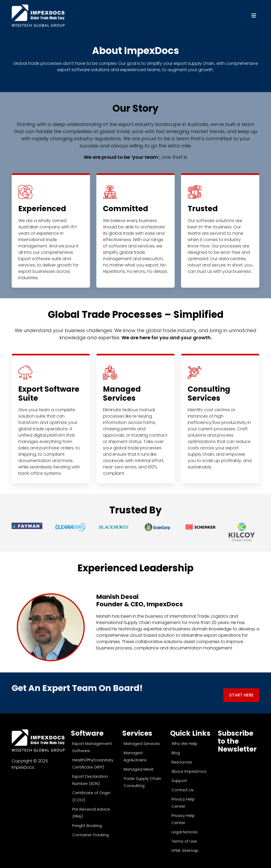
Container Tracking (91, 834)
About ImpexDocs (189, 770)
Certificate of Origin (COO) (91, 795)
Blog (176, 752)
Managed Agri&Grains (135, 756)
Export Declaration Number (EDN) (90, 779)
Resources (182, 761)
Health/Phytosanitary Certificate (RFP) (93, 763)
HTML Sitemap (185, 850)
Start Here (241, 695)
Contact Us (183, 789)
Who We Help (184, 743)
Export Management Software (92, 746)
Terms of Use (184, 840)
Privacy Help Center (183, 802)
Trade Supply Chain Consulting (142, 781)
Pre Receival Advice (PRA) (91, 812)
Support (179, 780)
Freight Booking (87, 825)
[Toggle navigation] (254, 16)
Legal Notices (185, 831)
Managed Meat (139, 768)
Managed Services (142, 743)
